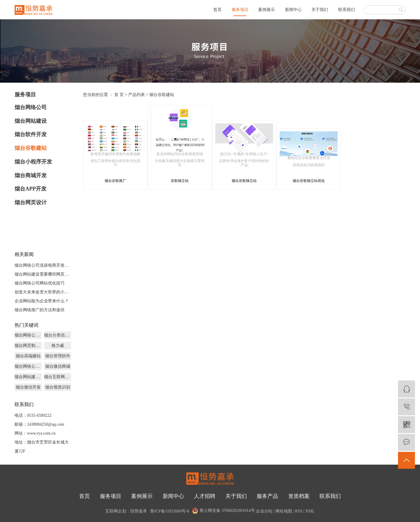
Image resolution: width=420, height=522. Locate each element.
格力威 (58, 346)
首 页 (119, 95)
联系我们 (347, 10)
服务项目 (240, 10)
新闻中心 (293, 10)
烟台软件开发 (31, 134)
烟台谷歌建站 (31, 148)
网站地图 (284, 511)
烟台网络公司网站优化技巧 (40, 283)
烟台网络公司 (31, 107)
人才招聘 (205, 496)
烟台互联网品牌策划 (58, 377)
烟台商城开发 (31, 175)
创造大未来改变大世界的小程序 (43, 292)
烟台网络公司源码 (28, 366)
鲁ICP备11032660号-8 (170, 511)
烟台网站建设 (31, 121)
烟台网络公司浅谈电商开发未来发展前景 (43, 265)
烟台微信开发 (28, 387)
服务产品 (267, 496)
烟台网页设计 (31, 202)
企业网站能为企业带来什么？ (42, 301)
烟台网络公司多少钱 (28, 335)
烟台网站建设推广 (28, 377)
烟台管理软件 (58, 356)
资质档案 (299, 496)
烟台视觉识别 (58, 387)
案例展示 (267, 10)
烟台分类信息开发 (58, 335)
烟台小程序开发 (33, 162)
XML (310, 511)
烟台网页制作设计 (28, 346)
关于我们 (320, 10)
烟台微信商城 (58, 366)
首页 (217, 10)
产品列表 (137, 95)
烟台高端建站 (28, 356)
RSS (299, 511)
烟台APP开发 (30, 189)
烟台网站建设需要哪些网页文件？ (43, 274)
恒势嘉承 (139, 511)
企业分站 (264, 511)
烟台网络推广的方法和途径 (40, 310)
